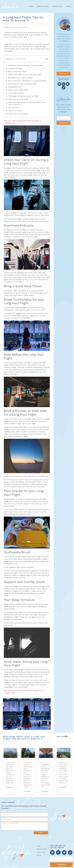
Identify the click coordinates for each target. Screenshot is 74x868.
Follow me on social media (18, 114)
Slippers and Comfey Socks (18, 90)
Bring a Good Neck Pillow (17, 72)
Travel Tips (57, 6)
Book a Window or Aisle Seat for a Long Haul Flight (27, 81)
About (69, 6)
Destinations (43, 6)
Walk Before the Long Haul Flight (20, 78)
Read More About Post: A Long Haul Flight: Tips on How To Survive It (27, 103)
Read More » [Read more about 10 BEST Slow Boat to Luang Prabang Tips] (45, 791)
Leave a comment (15, 111)
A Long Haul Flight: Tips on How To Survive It (23, 19)
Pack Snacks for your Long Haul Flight (22, 84)
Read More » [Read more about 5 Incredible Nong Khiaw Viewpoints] (9, 787)
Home (31, 6)
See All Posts (13, 108)
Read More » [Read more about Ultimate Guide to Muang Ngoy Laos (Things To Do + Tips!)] (27, 791)
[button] (47, 59)
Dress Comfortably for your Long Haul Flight (25, 75)
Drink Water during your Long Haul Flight (24, 96)
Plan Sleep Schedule (16, 93)
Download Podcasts (15, 69)
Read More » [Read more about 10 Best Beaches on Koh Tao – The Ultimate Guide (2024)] (63, 787)
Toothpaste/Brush (15, 87)
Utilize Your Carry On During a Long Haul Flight (25, 65)
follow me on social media (18, 99)
